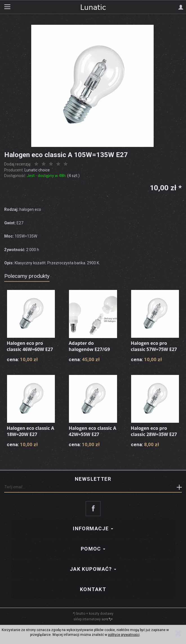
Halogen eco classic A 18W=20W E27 (31, 431)
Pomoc (93, 549)
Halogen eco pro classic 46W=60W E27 (30, 346)
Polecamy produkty (27, 276)
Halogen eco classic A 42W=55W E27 (92, 431)
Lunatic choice (37, 170)
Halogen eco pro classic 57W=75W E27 (154, 346)
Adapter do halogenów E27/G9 (89, 346)
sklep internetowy (93, 619)
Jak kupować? (93, 569)
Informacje (93, 528)
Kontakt (93, 589)
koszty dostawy (101, 614)
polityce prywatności (124, 635)
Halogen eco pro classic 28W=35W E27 (154, 431)
